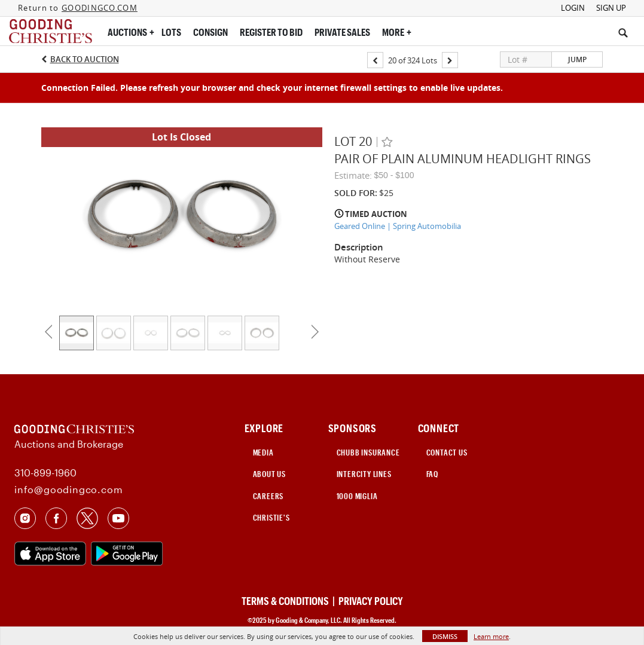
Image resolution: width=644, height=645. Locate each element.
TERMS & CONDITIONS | (289, 601)
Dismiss (445, 636)
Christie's (271, 518)
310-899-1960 (45, 473)
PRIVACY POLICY (371, 601)
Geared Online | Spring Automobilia (398, 226)
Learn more (491, 636)
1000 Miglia (357, 496)
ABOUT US (269, 474)
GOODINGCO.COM (100, 8)
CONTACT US (447, 453)
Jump (577, 59)
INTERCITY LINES (364, 474)
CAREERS (268, 496)
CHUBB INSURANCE (368, 453)
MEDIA (263, 453)
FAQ (432, 474)
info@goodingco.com (68, 489)
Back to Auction (85, 59)
